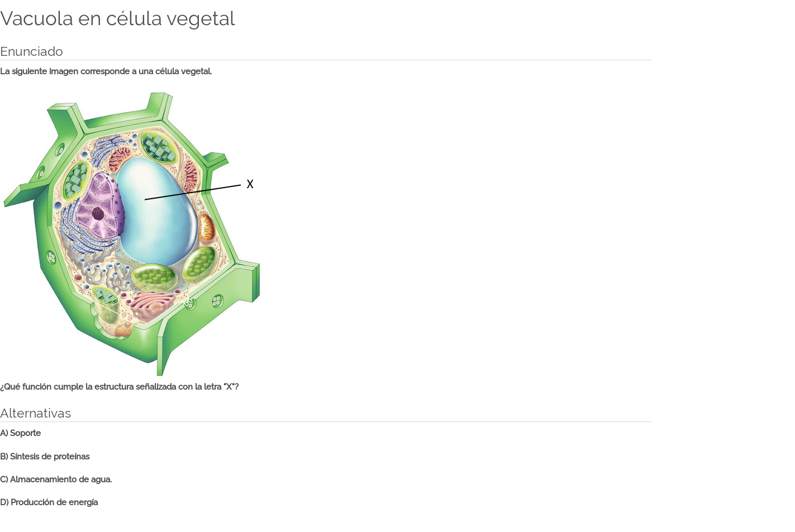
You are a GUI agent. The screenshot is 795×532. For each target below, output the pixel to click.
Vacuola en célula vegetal (118, 18)
